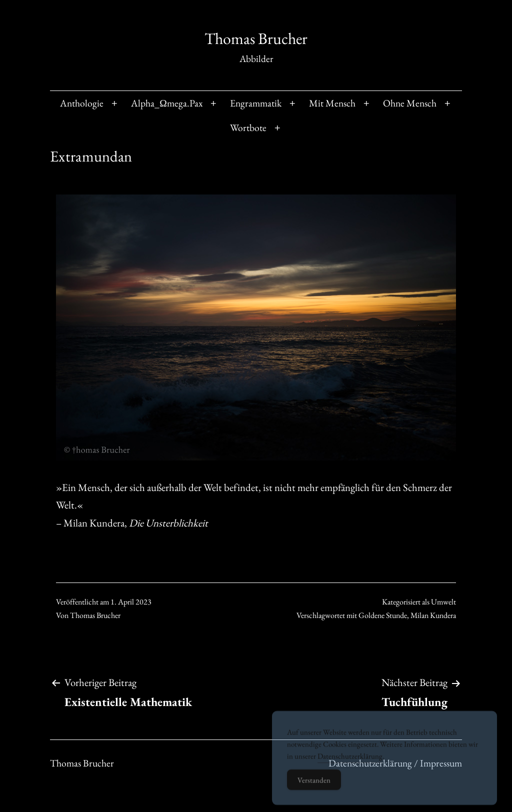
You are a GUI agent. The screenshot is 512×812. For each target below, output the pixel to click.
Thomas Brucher (256, 38)
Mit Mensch (332, 103)
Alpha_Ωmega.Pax (167, 103)
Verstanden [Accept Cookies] (314, 790)
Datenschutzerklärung (350, 766)
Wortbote (248, 127)
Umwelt (443, 602)
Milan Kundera (433, 615)
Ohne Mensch (410, 103)
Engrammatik (256, 103)
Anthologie (82, 103)
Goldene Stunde (383, 615)
